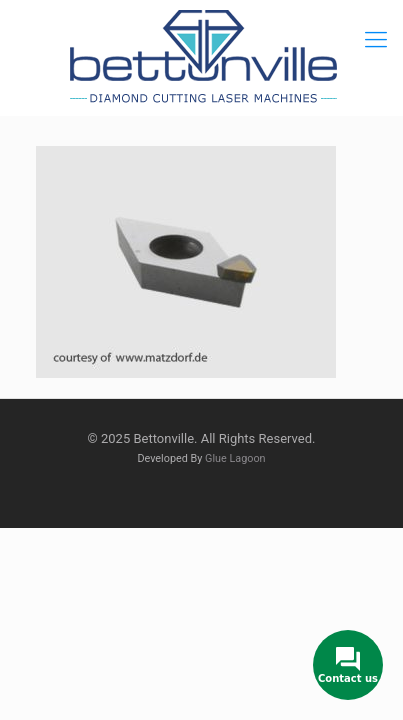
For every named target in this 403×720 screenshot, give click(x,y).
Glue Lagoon (235, 458)
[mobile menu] (376, 40)
